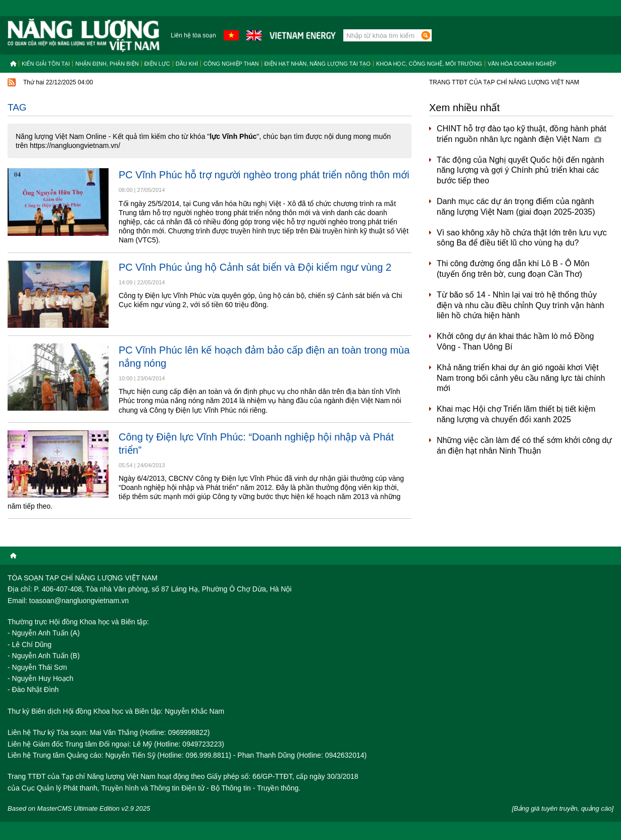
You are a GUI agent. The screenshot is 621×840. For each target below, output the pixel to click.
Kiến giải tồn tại (46, 64)
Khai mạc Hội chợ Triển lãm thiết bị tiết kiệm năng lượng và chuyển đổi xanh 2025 (516, 414)
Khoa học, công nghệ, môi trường (429, 64)
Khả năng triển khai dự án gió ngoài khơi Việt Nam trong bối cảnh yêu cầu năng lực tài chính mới (521, 378)
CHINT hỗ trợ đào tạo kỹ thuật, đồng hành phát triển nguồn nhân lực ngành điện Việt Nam (522, 134)
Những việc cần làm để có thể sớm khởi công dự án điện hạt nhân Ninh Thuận (524, 446)
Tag (17, 107)
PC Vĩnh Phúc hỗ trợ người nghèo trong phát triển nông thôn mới (264, 175)
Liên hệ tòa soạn (193, 35)
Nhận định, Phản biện (107, 64)
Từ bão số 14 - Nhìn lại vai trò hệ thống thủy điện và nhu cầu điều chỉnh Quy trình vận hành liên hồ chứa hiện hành (521, 305)
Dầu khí (187, 64)
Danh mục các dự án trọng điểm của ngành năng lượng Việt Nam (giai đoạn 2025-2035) (516, 207)
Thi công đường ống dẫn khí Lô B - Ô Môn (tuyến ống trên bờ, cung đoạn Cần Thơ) (513, 269)
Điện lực (157, 64)
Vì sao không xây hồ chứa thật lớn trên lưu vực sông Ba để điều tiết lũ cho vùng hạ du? (522, 238)
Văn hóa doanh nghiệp (522, 64)
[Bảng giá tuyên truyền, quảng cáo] (563, 808)
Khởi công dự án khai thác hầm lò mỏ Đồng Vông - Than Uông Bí (515, 341)
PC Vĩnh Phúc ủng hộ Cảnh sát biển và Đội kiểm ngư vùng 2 (255, 267)
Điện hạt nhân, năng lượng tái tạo (318, 64)
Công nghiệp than (231, 64)
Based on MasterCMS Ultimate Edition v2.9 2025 (79, 808)
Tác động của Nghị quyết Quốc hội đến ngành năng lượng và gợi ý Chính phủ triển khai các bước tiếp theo (521, 170)
